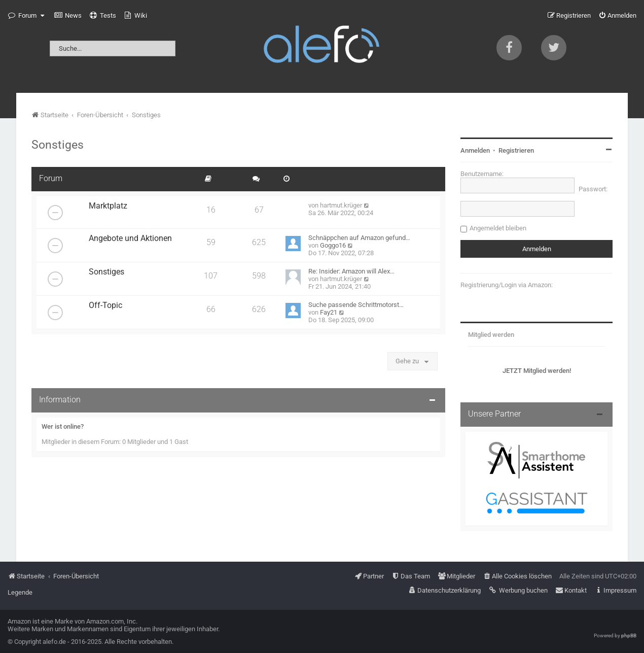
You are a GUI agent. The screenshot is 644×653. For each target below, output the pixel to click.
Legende (20, 592)
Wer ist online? (63, 426)
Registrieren (516, 150)
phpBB (629, 635)
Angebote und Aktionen (130, 238)
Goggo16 (333, 245)
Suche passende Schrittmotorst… (356, 305)
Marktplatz (108, 206)
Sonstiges (58, 145)
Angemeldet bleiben (498, 228)
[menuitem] (68, 16)
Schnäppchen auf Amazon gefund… (359, 238)
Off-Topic (105, 305)
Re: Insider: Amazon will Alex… (351, 271)
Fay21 (329, 312)
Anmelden (475, 150)
